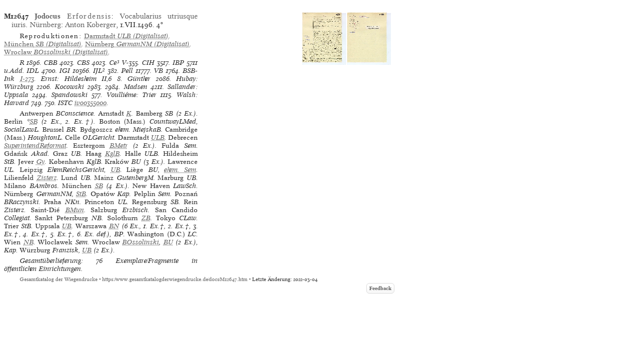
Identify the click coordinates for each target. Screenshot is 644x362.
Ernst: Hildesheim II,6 (76, 79)
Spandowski (69, 95)
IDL (33, 71)
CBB (51, 63)
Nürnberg (45, 25)
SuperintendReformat (35, 146)
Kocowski (69, 87)
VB (158, 71)
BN (114, 226)
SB (34, 121)
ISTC (65, 103)
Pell (127, 71)
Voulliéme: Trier (132, 95)
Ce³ (114, 63)
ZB (146, 218)
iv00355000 (91, 103)
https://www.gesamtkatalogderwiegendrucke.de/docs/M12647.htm (175, 279)
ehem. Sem (180, 170)
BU (168, 242)
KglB (112, 154)
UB (115, 170)
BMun (75, 210)
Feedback (380, 288)
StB (81, 194)
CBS (83, 63)
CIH (148, 63)
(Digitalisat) (126, 36)
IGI (65, 71)
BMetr (119, 146)
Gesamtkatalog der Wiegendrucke (59, 279)
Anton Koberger (91, 25)
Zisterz (47, 178)
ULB (158, 138)
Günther (139, 79)
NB (29, 242)
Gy (41, 162)
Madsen (136, 87)
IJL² (99, 71)
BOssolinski (141, 242)
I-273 (27, 79)
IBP (178, 63)
